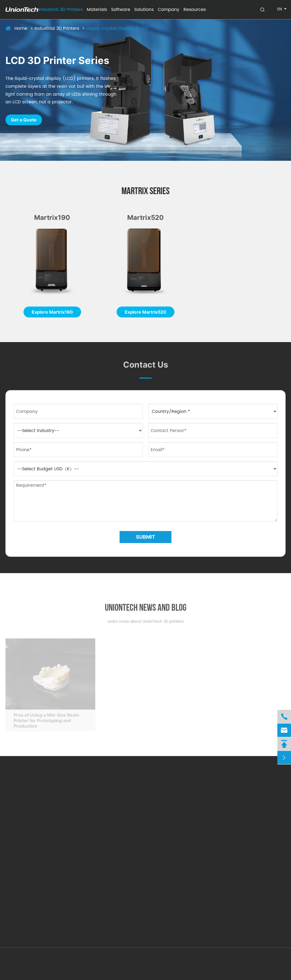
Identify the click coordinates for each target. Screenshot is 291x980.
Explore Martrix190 (52, 312)
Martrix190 (52, 218)
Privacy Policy (274, 961)
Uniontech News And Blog (146, 611)
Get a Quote (24, 120)
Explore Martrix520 (145, 312)
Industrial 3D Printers (60, 10)
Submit (145, 537)
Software (121, 10)
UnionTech (41, 961)
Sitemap (246, 961)
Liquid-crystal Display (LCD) (117, 28)
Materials (97, 10)
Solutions (144, 10)
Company (169, 10)
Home (21, 28)
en (280, 9)
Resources (195, 10)
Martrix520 (145, 218)
